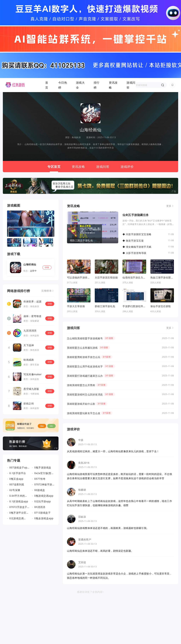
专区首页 (54, 167)
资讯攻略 (113, 85)
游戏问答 (131, 85)
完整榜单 (46, 291)
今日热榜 (63, 85)
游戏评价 (127, 167)
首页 (47, 85)
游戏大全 (80, 85)
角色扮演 (76, 137)
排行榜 (97, 85)
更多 (169, 206)
